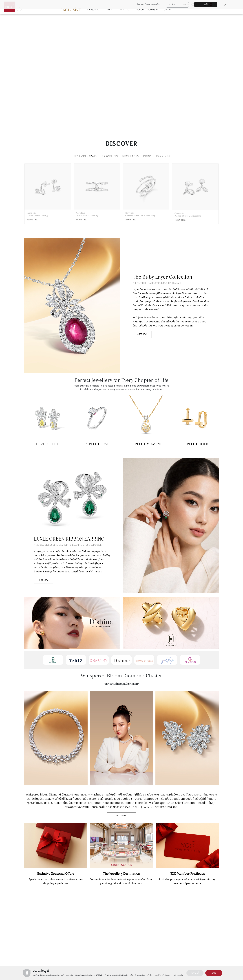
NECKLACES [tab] (131, 166)
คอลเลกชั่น (124, 19)
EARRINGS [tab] (163, 166)
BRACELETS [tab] (110, 166)
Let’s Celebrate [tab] (85, 166)
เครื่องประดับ (93, 19)
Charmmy (104, 920)
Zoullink (103, 929)
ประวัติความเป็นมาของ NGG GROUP (137, 916)
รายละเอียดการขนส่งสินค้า (213, 929)
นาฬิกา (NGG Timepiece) (173, 920)
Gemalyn (103, 916)
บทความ (168, 19)
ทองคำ (109, 19)
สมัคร (19, 921)
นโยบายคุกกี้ (154, 975)
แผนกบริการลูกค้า (59, 923)
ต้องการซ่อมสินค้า (210, 924)
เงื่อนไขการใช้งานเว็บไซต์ (132, 920)
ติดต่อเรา (206, 916)
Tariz (102, 924)
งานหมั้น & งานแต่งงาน (147, 19)
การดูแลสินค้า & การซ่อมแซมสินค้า (216, 920)
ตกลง (214, 973)
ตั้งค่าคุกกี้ (195, 973)
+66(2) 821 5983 (59, 928)
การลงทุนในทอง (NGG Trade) (174, 916)
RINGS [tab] (148, 166)
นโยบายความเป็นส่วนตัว (173, 975)
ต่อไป (206, 4)
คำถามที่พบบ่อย (209, 933)
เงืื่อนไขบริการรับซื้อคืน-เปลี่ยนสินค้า (216, 937)
